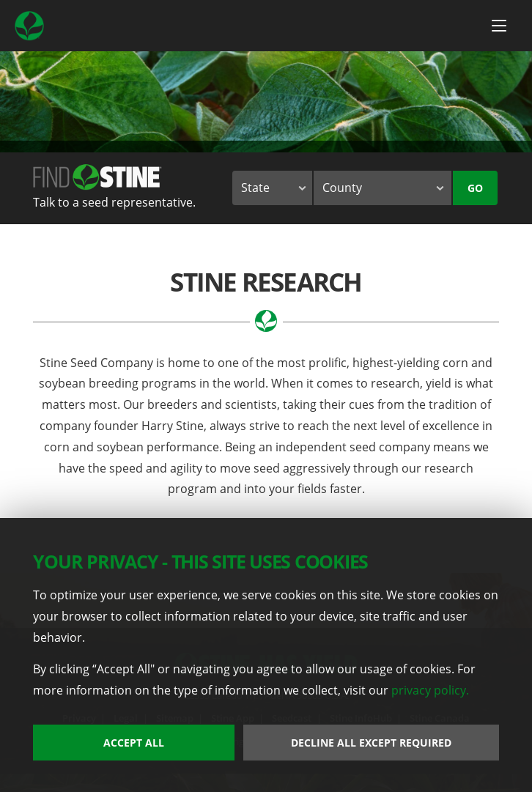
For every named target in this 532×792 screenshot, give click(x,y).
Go (475, 188)
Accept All (134, 743)
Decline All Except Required (371, 743)
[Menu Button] (499, 26)
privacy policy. (430, 690)
